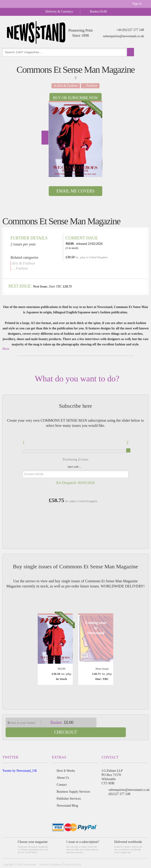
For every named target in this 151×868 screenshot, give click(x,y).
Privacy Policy (73, 855)
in (66, 86)
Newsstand (30, 855)
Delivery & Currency (59, 12)
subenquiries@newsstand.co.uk (124, 36)
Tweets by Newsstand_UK (20, 761)
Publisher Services (69, 789)
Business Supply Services (73, 782)
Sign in (137, 4)
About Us (63, 768)
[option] (75, 139)
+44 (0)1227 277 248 (130, 30)
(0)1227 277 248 (119, 784)
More (6, 349)
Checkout (125, 722)
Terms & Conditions (51, 855)
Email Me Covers (75, 191)
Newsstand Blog (67, 796)
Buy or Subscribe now (76, 98)
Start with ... (74, 467)
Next (45, 138)
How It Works (66, 761)
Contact (62, 775)
